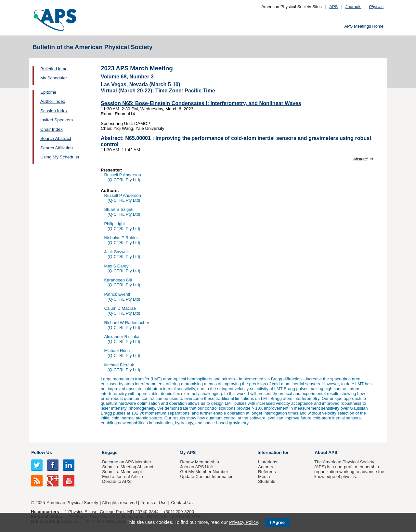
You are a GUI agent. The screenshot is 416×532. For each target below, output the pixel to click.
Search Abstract (56, 138)
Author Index (53, 101)
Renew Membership (200, 462)
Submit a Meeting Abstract (128, 467)
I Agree (277, 522)
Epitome (48, 92)
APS (333, 7)
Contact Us (182, 503)
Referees (267, 472)
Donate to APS (116, 481)
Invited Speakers (57, 120)
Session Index (54, 111)
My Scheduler (54, 78)
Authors (266, 467)
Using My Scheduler (60, 157)
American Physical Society (72, 503)
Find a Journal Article (122, 477)
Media (264, 477)
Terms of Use (154, 503)
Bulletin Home (54, 69)
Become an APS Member (127, 462)
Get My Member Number (204, 472)
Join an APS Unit (196, 467)
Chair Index (52, 129)
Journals (353, 7)
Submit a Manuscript (122, 472)
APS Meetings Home (364, 26)
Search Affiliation (57, 148)
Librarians (268, 462)
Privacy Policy (243, 522)
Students (267, 481)
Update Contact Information (207, 477)
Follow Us (41, 452)
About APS (326, 452)
